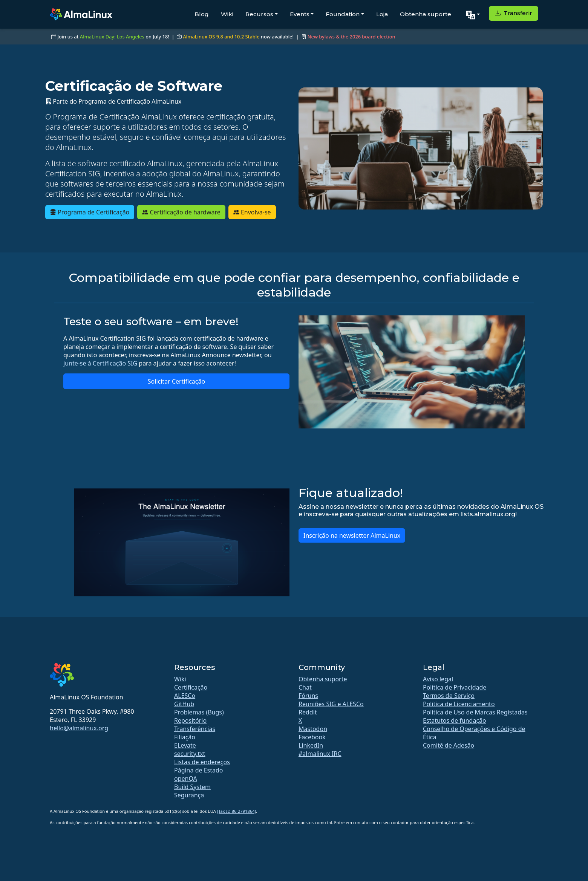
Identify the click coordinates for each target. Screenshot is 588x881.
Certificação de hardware (181, 212)
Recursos (259, 14)
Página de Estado (199, 770)
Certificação (191, 687)
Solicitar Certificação (176, 381)
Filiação (185, 737)
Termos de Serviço (449, 696)
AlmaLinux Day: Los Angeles (112, 37)
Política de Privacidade (455, 687)
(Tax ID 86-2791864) (237, 811)
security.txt (190, 754)
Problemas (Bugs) (199, 712)
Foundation (343, 14)
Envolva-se (252, 212)
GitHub (184, 704)
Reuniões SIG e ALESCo (331, 704)
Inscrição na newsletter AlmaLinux (352, 535)
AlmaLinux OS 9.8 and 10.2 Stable (221, 37)
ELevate (185, 745)
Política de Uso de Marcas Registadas (475, 712)
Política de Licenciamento (459, 704)
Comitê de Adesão (449, 745)
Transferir (514, 13)
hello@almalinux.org (79, 728)
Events (300, 14)
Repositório (190, 720)
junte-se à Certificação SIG (100, 363)
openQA (186, 779)
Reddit (308, 712)
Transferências (195, 729)
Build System (192, 787)
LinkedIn (311, 745)
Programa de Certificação (90, 212)
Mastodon (313, 729)
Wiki (227, 14)
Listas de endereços (202, 762)
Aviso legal (438, 679)
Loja (382, 14)
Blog (202, 14)
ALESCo (185, 696)
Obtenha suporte (426, 14)
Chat (305, 687)
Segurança (189, 795)
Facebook (312, 737)
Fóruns (308, 696)
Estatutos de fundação (455, 720)
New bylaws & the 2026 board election (351, 37)
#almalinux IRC (320, 754)
